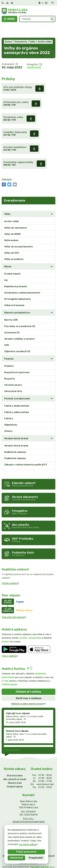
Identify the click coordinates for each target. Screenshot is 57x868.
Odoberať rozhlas (29, 678)
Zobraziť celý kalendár (14, 604)
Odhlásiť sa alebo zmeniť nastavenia (29, 690)
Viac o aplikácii (10, 643)
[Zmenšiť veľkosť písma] (42, 3)
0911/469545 (29, 813)
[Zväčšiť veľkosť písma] (46, 3)
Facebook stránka (29, 819)
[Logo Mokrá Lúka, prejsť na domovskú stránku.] (29, 11)
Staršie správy (12, 736)
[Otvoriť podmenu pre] (52, 201)
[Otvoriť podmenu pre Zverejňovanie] (52, 194)
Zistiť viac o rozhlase (29, 685)
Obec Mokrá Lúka (37, 857)
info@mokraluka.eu (29, 816)
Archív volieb (34, 54)
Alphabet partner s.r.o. (42, 853)
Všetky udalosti (10, 570)
